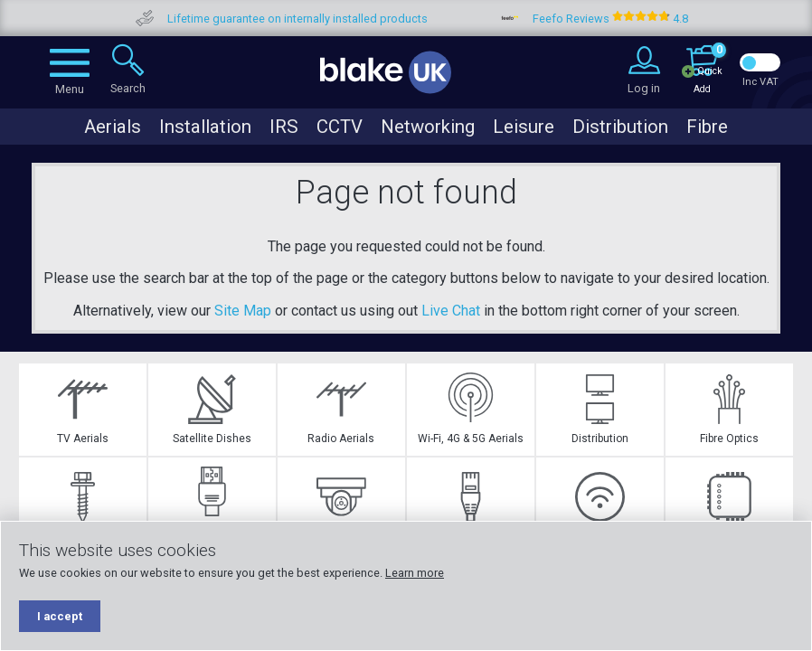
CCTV (340, 127)
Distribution (620, 127)
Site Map (243, 311)
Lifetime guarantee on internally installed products (325, 19)
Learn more (415, 573)
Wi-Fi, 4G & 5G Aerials (471, 409)
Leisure (524, 127)
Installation (205, 127)
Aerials (113, 127)
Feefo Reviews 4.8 (637, 19)
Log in (644, 88)
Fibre (707, 127)
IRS (284, 127)
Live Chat (451, 311)
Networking (428, 127)
